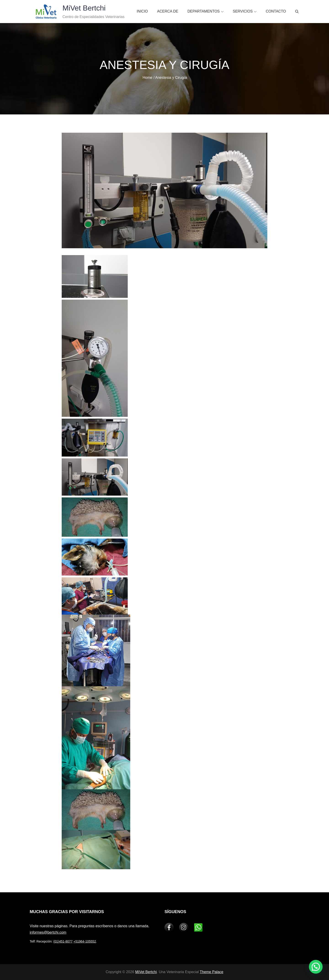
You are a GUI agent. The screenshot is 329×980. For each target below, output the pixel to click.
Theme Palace (211, 972)
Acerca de (168, 11)
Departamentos (205, 11)
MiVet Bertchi (81, 8)
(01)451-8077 (63, 941)
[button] (316, 967)
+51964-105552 (85, 941)
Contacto (276, 11)
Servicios (245, 11)
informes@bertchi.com (48, 932)
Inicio (142, 11)
